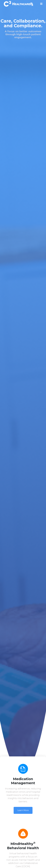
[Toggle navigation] (41, 4)
